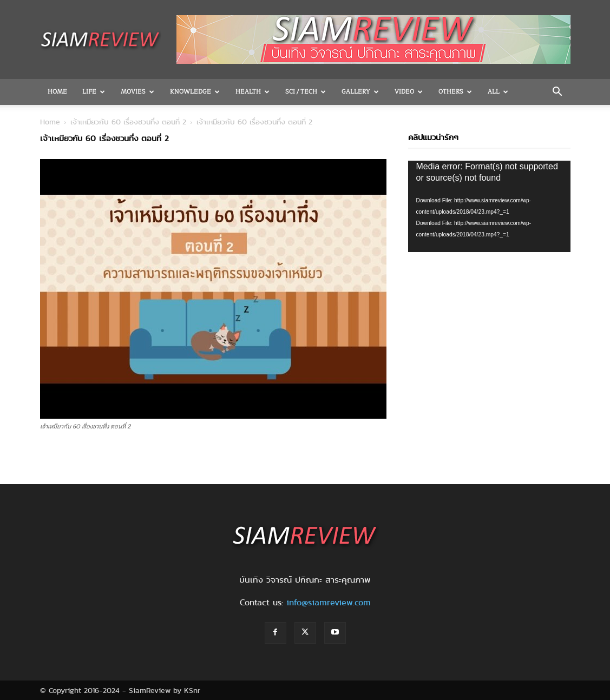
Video (409, 92)
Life (94, 92)
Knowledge (195, 92)
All (498, 92)
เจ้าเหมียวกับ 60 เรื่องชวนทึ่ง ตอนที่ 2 (128, 122)
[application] (489, 206)
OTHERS (455, 92)
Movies (137, 92)
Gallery (360, 92)
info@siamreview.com (329, 602)
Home (57, 92)
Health (252, 92)
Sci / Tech (306, 92)
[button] (557, 93)
